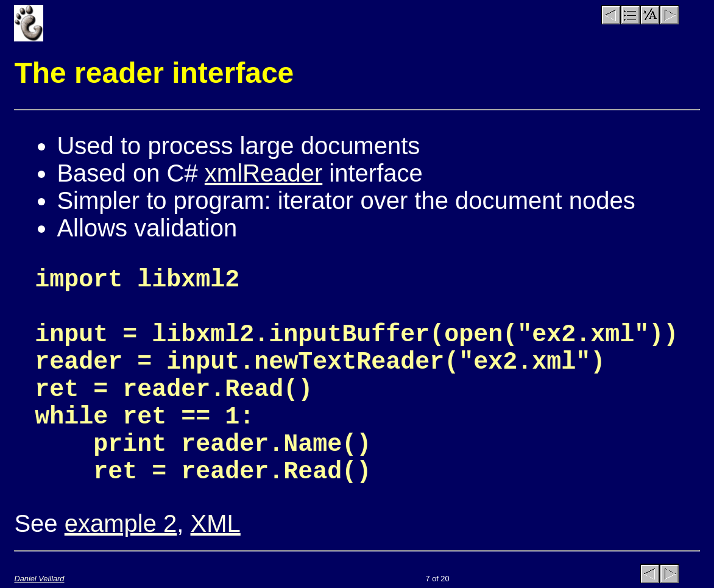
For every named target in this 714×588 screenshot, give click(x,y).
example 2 (121, 523)
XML (216, 523)
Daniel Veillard (39, 579)
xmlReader (263, 173)
